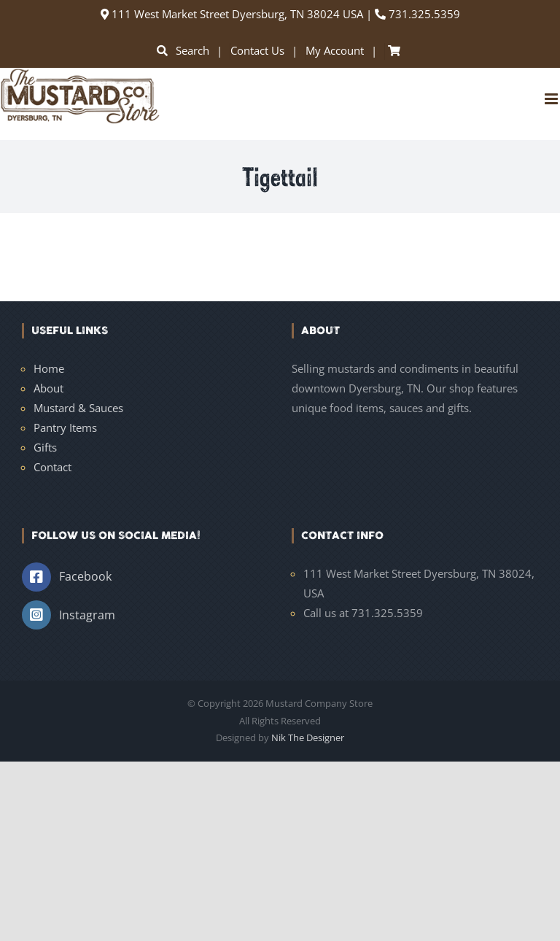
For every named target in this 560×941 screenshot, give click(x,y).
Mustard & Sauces (78, 408)
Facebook (85, 576)
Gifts (45, 447)
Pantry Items (65, 427)
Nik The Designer (308, 737)
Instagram (87, 615)
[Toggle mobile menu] (552, 99)
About (48, 388)
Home (49, 368)
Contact (52, 467)
